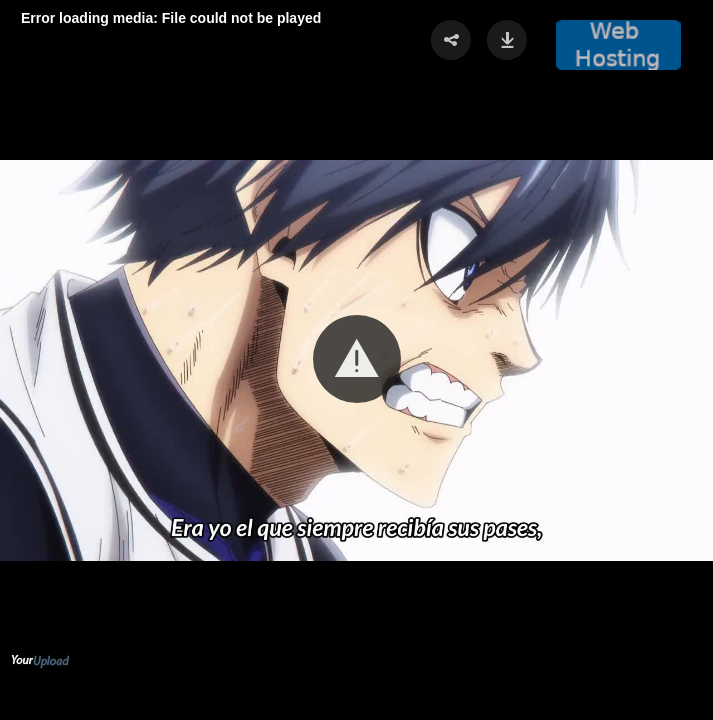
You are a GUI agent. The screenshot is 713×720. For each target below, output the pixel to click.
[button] (357, 359)
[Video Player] (356, 360)
